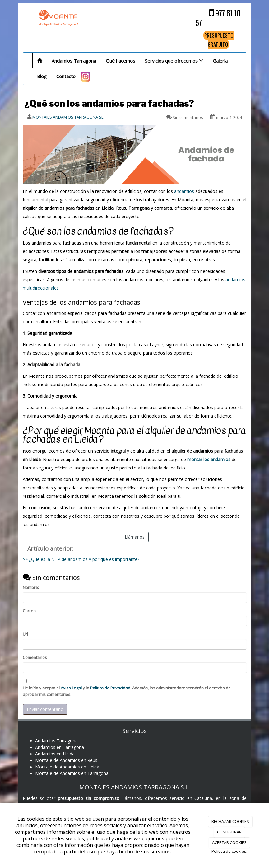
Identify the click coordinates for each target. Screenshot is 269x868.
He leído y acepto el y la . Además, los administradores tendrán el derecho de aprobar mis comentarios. (127, 691)
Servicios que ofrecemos (174, 61)
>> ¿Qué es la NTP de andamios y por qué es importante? (81, 559)
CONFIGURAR (229, 832)
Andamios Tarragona (74, 61)
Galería (220, 61)
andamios (184, 191)
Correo (29, 611)
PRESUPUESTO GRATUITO (219, 40)
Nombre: (31, 587)
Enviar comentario (45, 709)
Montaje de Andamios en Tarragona (72, 773)
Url (25, 634)
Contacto (66, 76)
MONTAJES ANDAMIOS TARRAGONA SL (68, 117)
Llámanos (135, 537)
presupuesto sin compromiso (89, 798)
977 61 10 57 (218, 18)
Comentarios (35, 657)
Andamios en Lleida (55, 754)
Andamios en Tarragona (60, 747)
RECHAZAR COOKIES (230, 821)
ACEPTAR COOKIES (229, 842)
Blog (42, 76)
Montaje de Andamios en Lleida (67, 767)
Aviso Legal (71, 688)
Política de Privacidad (110, 688)
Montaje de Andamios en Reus (66, 760)
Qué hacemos (121, 61)
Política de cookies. (229, 851)
